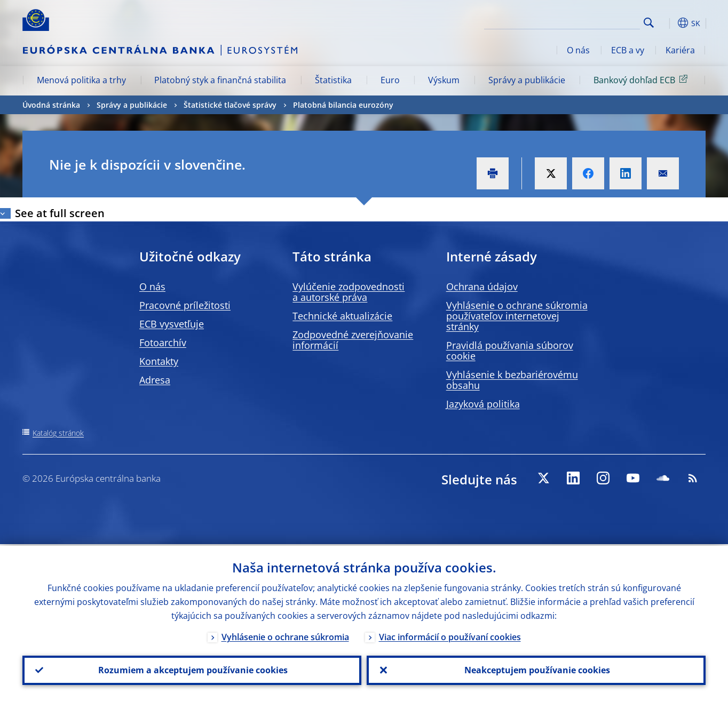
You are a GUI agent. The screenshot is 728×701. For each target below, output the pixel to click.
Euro (390, 80)
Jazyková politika (483, 404)
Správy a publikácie (527, 80)
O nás (578, 50)
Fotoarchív (163, 342)
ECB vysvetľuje (172, 324)
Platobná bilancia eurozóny (343, 105)
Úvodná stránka (51, 105)
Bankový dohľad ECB (642, 79)
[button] (668, 23)
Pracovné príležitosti (185, 305)
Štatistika (333, 80)
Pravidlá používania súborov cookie (510, 350)
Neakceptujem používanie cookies (536, 670)
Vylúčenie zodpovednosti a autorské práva (349, 292)
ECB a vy (628, 50)
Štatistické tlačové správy (230, 105)
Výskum (444, 80)
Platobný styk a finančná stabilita (220, 80)
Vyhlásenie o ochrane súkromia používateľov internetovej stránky (517, 316)
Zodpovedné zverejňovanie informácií (353, 340)
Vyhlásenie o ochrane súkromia (285, 635)
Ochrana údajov (482, 286)
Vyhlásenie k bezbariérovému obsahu (512, 380)
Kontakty (159, 361)
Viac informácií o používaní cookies (450, 635)
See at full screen (60, 213)
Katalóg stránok (58, 433)
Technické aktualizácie (342, 316)
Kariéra (680, 50)
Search (649, 23)
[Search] (587, 21)
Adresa (155, 380)
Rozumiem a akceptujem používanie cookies (192, 670)
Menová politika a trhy (81, 80)
